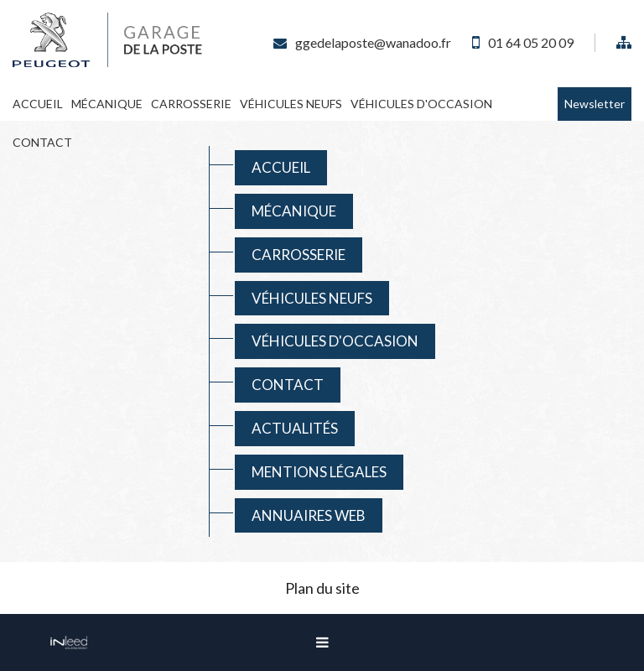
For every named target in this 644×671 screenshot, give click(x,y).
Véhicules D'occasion (421, 104)
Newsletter (595, 104)
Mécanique (107, 104)
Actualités (295, 428)
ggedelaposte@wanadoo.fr (373, 42)
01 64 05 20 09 (531, 42)
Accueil (38, 104)
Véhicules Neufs (291, 104)
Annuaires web (309, 515)
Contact (42, 142)
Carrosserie (191, 104)
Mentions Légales (319, 472)
